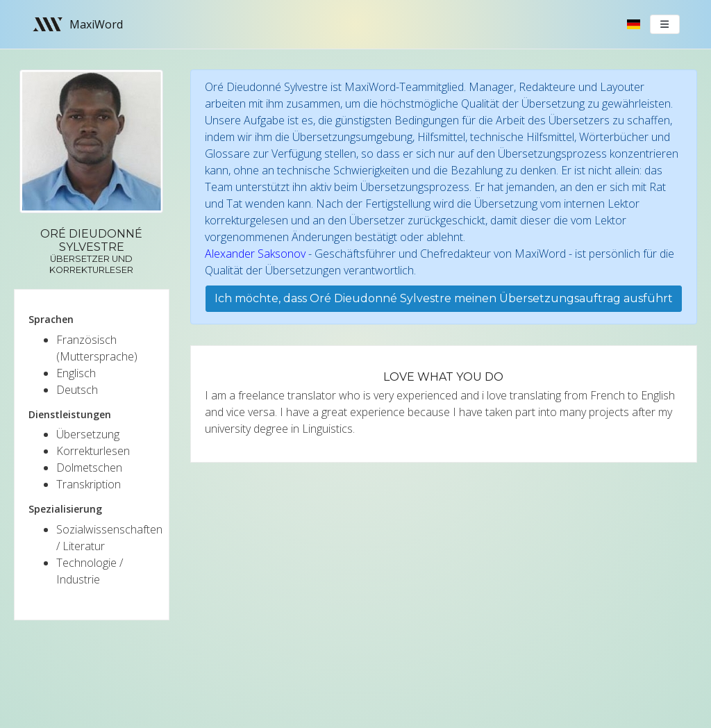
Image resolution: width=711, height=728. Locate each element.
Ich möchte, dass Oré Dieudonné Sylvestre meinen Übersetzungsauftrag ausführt (444, 298)
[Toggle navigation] (665, 24)
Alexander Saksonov (255, 254)
